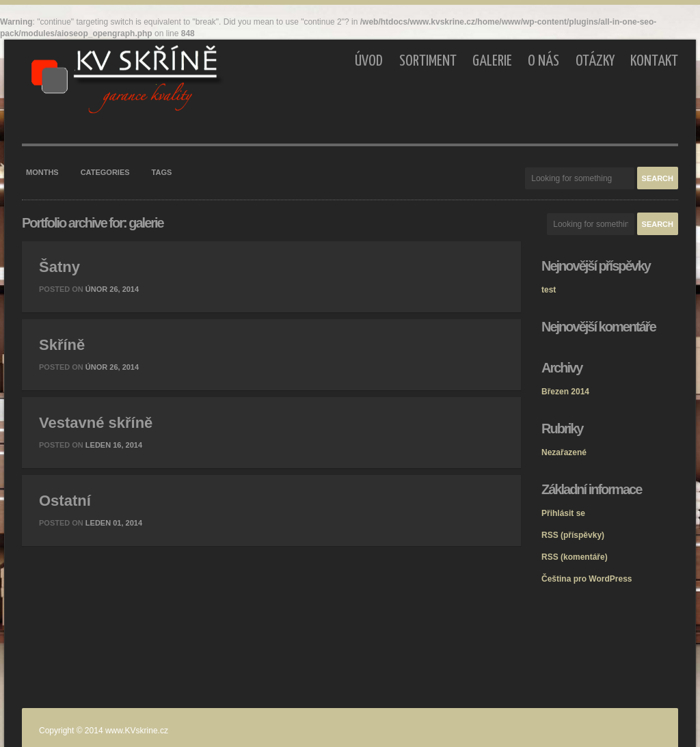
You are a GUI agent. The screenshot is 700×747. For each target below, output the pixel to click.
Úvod (369, 61)
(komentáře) (575, 557)
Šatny (59, 267)
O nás (543, 61)
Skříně (62, 345)
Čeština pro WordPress (587, 579)
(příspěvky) (573, 535)
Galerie (492, 61)
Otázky (595, 61)
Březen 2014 (565, 392)
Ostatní (65, 501)
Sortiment (428, 61)
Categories (105, 172)
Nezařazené (564, 452)
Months (42, 172)
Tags (162, 172)
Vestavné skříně (96, 423)
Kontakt (654, 61)
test (549, 290)
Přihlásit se (563, 513)
